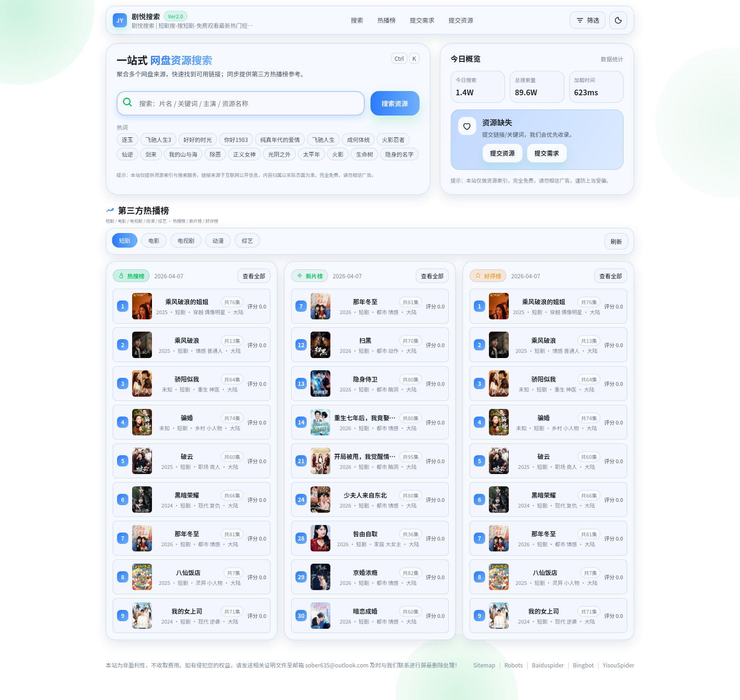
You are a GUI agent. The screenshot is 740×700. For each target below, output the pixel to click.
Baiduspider (548, 665)
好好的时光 (198, 139)
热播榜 (386, 20)
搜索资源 (395, 103)
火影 (338, 154)
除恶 (215, 154)
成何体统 (358, 139)
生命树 (364, 154)
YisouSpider (619, 665)
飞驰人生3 (158, 139)
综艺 (247, 240)
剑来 (151, 154)
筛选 (588, 20)
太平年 (311, 154)
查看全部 (254, 276)
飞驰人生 (323, 139)
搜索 (357, 20)
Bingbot (583, 665)
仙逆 (127, 154)
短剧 (125, 240)
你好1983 (236, 139)
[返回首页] (184, 20)
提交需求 (422, 20)
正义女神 (244, 154)
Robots (514, 665)
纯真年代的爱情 (280, 139)
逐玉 (127, 139)
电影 (154, 240)
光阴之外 (279, 154)
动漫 (218, 240)
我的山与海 (183, 154)
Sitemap (484, 665)
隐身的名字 (399, 154)
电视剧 (186, 240)
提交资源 (461, 20)
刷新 (616, 241)
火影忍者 (393, 139)
